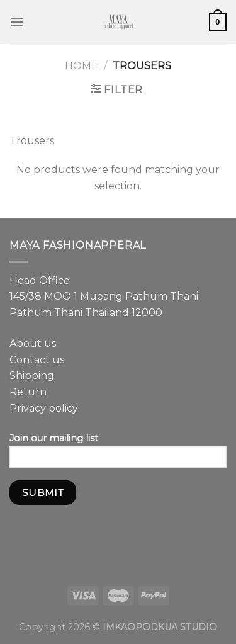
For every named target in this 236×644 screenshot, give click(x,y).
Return (28, 392)
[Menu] (17, 22)
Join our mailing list (118, 455)
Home (81, 66)
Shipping (32, 376)
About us (33, 343)
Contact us (37, 360)
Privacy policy (44, 408)
